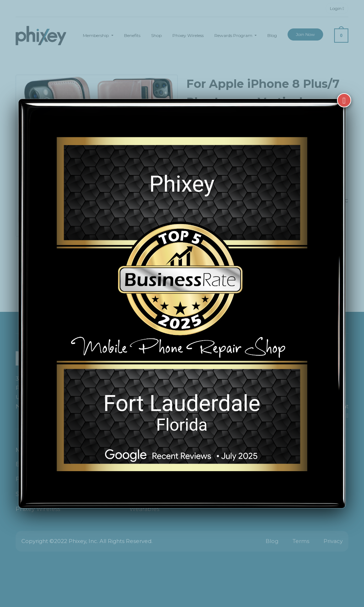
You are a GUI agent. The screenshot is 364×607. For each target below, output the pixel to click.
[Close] (344, 92)
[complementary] (312, 568)
